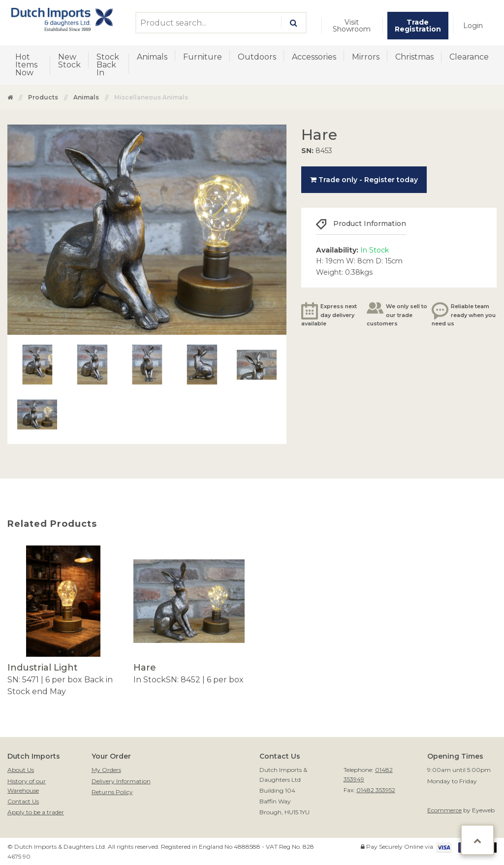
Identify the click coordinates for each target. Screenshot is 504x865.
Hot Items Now (26, 65)
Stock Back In (108, 65)
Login (473, 26)
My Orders (106, 770)
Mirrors (366, 57)
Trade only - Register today (364, 180)
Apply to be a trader (36, 812)
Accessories (314, 57)
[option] (63, 622)
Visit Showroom (352, 26)
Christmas (414, 57)
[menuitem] (352, 26)
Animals (152, 57)
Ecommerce (444, 810)
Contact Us (23, 801)
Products (43, 97)
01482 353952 (376, 790)
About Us (21, 770)
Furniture (203, 57)
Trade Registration (418, 26)
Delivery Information (121, 781)
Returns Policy (112, 792)
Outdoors (257, 57)
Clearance (469, 57)
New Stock (69, 61)
